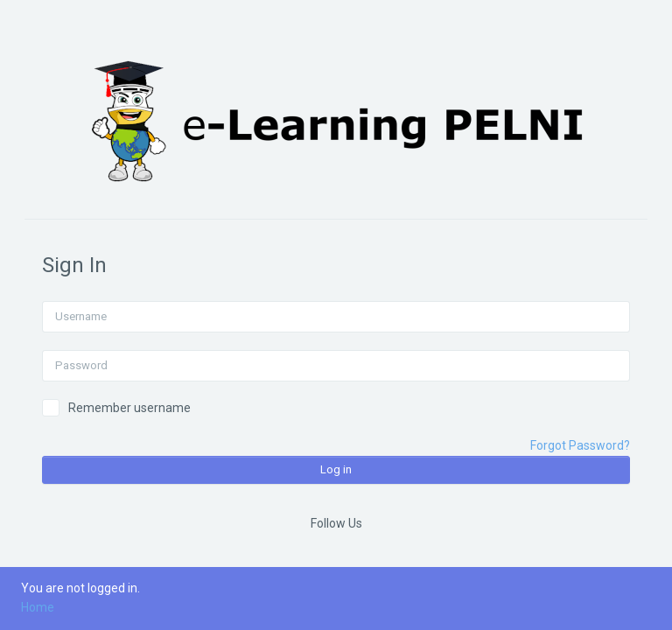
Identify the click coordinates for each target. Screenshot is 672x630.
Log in (336, 469)
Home (38, 607)
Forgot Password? (580, 445)
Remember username (129, 408)
